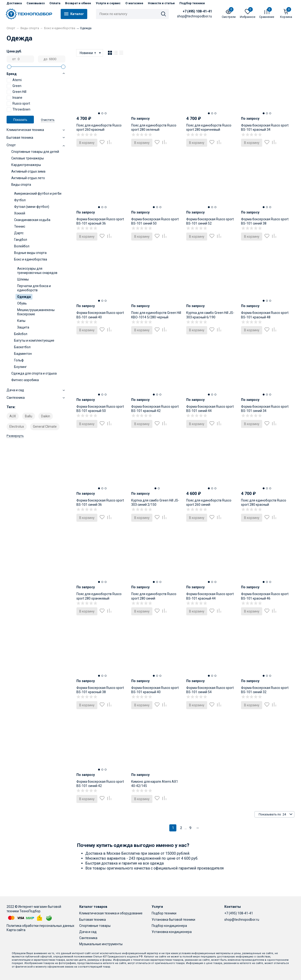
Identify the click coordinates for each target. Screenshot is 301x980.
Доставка (14, 3)
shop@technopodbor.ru (242, 920)
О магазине (134, 3)
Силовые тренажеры (28, 158)
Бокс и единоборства (31, 259)
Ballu (29, 416)
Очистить (48, 120)
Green (14, 86)
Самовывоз (36, 3)
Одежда (24, 297)
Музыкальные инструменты (101, 944)
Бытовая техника (93, 920)
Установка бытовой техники (173, 920)
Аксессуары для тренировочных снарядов (37, 271)
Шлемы (23, 279)
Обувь (22, 303)
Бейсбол (21, 334)
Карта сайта (16, 930)
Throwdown (18, 110)
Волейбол (22, 246)
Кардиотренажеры (26, 165)
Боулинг (20, 367)
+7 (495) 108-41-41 (197, 11)
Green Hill (16, 92)
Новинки (88, 53)
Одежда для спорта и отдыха (34, 373)
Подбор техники (192, 3)
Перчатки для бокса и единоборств (34, 288)
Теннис (20, 226)
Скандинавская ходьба (32, 220)
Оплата (55, 3)
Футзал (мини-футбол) (32, 207)
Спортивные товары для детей (35, 152)
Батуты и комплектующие (34, 340)
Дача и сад (88, 932)
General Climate (45, 427)
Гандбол (21, 240)
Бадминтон (23, 354)
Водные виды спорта (30, 253)
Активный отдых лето (28, 178)
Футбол (20, 200)
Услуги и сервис (108, 3)
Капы (21, 321)
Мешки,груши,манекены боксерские (36, 312)
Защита (23, 327)
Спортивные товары (95, 926)
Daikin (46, 416)
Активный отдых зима (28, 171)
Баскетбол (22, 347)
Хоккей (20, 213)
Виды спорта (21, 185)
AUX (13, 416)
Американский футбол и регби (38, 194)
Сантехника (88, 938)
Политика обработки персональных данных (40, 926)
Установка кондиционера (172, 932)
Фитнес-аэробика (25, 380)
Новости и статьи (161, 3)
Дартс (19, 233)
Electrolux (17, 427)
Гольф (19, 360)
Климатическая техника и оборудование (111, 913)
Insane (14, 98)
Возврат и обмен (78, 3)
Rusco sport (18, 104)
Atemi (14, 80)
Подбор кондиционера (169, 926)
